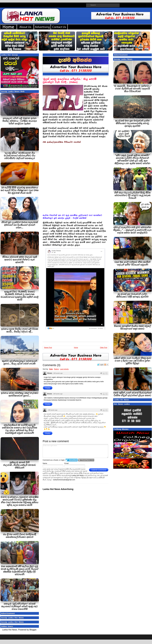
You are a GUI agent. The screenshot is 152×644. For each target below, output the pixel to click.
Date (51, 369)
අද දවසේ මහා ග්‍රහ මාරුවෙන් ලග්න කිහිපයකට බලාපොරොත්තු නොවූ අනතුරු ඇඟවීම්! (132, 123)
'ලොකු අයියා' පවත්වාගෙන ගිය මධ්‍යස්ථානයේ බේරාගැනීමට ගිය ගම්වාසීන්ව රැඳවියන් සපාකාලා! (20, 156)
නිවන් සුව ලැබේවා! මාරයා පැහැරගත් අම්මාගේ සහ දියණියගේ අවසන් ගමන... (20, 225)
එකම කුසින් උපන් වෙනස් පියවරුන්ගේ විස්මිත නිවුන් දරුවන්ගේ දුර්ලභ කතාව (132, 394)
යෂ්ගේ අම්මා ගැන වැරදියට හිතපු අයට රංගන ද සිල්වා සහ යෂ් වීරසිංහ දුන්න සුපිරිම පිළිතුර (132, 361)
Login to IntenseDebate (72, 460)
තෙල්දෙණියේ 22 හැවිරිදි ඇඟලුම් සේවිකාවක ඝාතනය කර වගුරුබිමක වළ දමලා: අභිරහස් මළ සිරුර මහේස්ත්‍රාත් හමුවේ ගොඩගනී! (20, 429)
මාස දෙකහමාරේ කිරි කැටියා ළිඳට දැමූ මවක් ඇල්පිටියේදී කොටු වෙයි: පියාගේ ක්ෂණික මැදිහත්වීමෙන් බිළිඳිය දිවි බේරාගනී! (20, 570)
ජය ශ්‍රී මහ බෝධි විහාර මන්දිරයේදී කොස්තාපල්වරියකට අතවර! (20, 536)
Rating (56, 369)
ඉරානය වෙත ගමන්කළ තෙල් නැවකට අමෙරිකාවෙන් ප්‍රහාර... (20, 394)
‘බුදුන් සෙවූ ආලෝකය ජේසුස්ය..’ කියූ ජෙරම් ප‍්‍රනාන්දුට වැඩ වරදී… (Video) (70, 81)
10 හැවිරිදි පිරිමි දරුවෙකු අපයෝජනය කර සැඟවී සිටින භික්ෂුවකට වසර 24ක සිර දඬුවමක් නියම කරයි (20, 190)
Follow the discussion (106, 365)
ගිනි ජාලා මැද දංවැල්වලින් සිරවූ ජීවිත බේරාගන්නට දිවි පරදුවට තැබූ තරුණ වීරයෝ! (132, 195)
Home (76, 348)
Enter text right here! (75, 451)
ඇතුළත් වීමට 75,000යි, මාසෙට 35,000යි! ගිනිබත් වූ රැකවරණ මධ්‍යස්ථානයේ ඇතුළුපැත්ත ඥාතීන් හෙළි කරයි (20, 296)
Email (67, 463)
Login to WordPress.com (86, 460)
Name (45, 463)
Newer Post (48, 348)
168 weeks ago (58, 373)
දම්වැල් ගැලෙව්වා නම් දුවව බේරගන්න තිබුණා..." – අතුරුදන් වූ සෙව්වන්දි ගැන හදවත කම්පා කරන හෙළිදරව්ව (132, 230)
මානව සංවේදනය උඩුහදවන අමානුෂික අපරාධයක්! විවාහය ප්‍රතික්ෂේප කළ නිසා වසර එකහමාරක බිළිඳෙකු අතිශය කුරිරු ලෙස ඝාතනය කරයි (20, 501)
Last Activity (64, 369)
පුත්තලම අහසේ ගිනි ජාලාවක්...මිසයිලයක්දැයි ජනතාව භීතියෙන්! (20, 465)
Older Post (104, 348)
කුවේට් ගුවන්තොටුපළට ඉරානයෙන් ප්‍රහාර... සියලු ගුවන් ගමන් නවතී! (20, 362)
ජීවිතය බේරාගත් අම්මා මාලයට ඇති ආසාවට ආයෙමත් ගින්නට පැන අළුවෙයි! (20, 260)
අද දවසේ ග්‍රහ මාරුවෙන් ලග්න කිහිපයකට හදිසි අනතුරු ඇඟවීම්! (132, 295)
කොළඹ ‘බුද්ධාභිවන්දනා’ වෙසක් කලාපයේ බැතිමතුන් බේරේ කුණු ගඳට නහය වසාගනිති (20, 606)
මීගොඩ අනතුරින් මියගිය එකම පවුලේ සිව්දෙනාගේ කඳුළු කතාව (132, 327)
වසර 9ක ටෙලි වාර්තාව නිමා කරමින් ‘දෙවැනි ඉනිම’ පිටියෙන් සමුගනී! (132, 263)
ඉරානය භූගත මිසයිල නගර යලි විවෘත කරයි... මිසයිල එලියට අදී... (20, 330)
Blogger (33, 630)
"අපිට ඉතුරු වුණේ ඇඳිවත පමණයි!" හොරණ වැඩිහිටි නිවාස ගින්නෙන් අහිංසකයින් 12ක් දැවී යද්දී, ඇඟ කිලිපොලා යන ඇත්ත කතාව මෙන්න (132, 159)
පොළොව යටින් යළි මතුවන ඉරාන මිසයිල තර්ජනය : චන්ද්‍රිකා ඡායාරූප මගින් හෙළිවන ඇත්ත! (20, 121)
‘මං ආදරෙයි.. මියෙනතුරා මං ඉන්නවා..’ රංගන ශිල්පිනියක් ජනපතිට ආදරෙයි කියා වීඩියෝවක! (132, 89)
